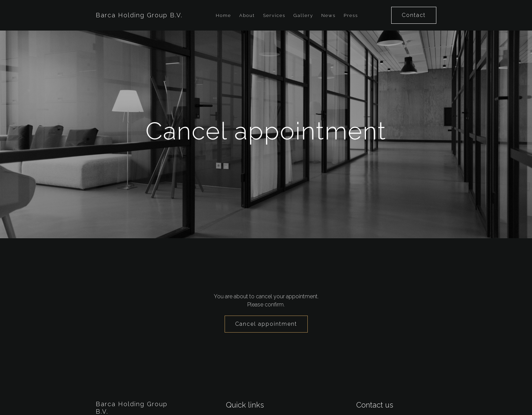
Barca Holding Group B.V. (139, 15)
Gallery (303, 15)
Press (351, 15)
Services (274, 15)
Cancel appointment (266, 324)
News (328, 15)
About (247, 15)
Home (223, 15)
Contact (414, 15)
